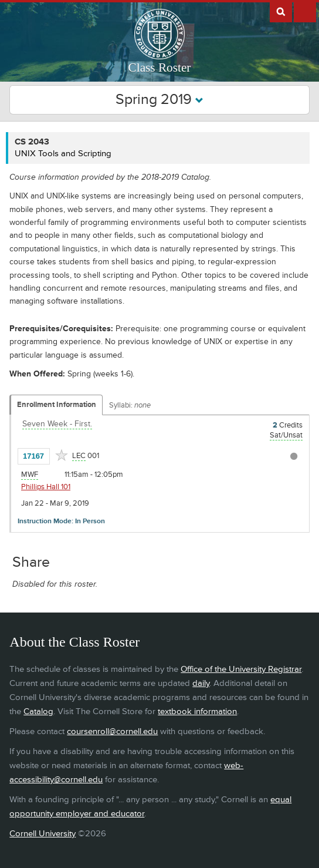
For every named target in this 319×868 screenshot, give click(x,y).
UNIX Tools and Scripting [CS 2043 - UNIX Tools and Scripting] (63, 154)
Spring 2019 (159, 100)
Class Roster (160, 68)
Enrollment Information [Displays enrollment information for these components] (57, 405)
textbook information (197, 711)
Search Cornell (281, 11)
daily (201, 683)
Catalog (38, 711)
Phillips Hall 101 (46, 487)
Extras (305, 11)
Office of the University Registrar (241, 669)
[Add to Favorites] (62, 455)
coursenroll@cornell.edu (112, 731)
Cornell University (43, 834)
